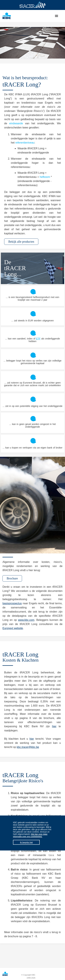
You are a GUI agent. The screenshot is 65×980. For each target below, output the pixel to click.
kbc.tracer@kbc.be (28, 747)
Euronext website (13, 628)
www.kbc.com (26, 620)
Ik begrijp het (26, 842)
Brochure (12, 578)
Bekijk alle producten (21, 242)
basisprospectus (12, 603)
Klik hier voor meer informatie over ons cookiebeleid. (30, 835)
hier (54, 726)
